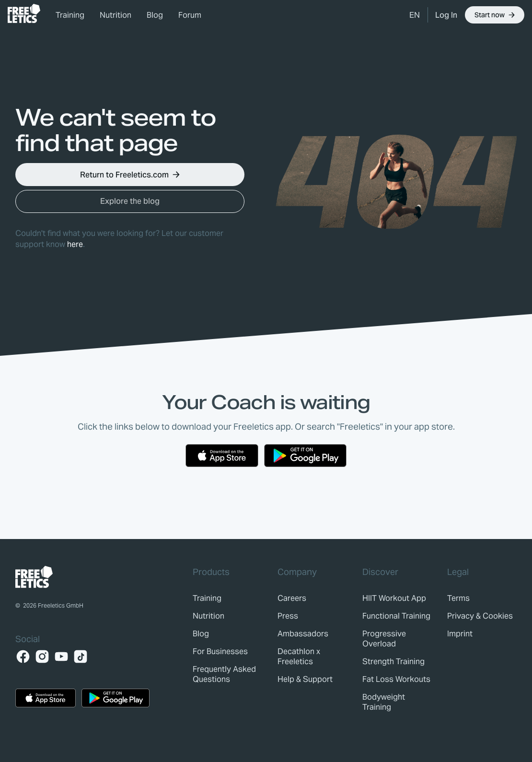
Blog (155, 15)
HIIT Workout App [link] (394, 598)
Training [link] (70, 15)
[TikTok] (81, 656)
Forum (190, 15)
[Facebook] (23, 656)
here (75, 244)
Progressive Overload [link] (384, 639)
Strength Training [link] (393, 662)
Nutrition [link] (116, 15)
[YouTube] (61, 656)
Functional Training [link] (396, 616)
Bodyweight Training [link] (384, 702)
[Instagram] (42, 656)
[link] (24, 13)
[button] (415, 15)
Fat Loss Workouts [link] (396, 679)
